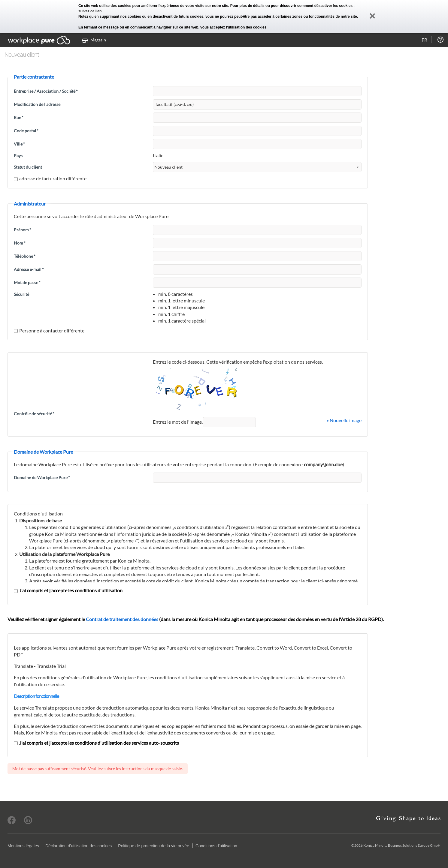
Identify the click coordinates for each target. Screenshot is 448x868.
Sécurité (21, 294)
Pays (18, 156)
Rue (19, 117)
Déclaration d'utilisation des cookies (79, 846)
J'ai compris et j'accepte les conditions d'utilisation (68, 590)
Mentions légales (23, 846)
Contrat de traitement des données (122, 619)
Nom (20, 243)
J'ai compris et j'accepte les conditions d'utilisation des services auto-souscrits (96, 743)
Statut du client (28, 167)
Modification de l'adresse (37, 104)
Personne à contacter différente (49, 330)
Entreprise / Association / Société (46, 91)
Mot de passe (27, 282)
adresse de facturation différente (50, 178)
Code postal (26, 131)
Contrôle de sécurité (34, 414)
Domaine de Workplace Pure (42, 478)
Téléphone (25, 256)
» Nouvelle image (344, 420)
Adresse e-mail (29, 269)
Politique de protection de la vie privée (154, 846)
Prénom (23, 230)
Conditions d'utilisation (216, 846)
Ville (19, 144)
